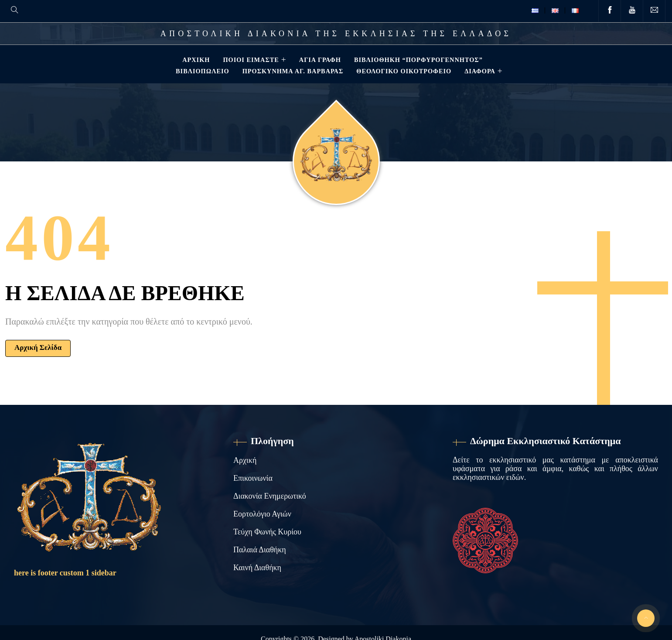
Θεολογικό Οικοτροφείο (403, 71)
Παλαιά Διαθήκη (260, 550)
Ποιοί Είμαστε (250, 60)
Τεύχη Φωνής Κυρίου (267, 532)
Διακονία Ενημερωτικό (270, 496)
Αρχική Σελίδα (38, 347)
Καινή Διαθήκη (257, 568)
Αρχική (195, 60)
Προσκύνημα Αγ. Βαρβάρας (292, 71)
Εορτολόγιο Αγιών (262, 514)
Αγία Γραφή (319, 60)
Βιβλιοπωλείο (202, 71)
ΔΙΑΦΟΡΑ (479, 71)
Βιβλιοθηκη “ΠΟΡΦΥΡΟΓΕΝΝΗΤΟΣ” (418, 60)
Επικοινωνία (253, 478)
